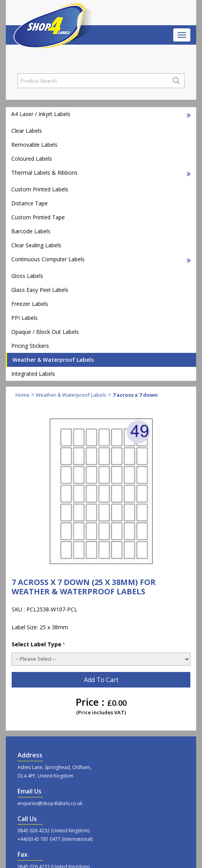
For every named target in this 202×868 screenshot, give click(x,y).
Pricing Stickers (30, 346)
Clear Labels (27, 131)
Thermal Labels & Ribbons (101, 173)
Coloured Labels (32, 159)
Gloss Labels (27, 276)
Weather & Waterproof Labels (53, 360)
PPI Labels (24, 318)
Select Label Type (38, 644)
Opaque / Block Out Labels (45, 332)
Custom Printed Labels (40, 189)
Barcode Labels (31, 231)
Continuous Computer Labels (101, 259)
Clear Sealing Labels (36, 245)
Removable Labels (34, 145)
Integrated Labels (33, 374)
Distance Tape (30, 203)
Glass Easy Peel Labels (40, 290)
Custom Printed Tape (38, 217)
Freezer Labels (30, 304)
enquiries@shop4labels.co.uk (50, 803)
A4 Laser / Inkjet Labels (101, 114)
